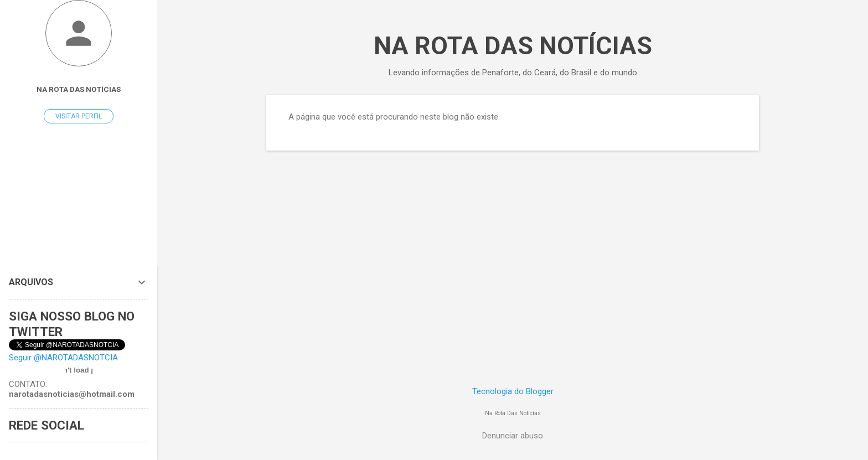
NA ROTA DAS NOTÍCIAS (513, 46)
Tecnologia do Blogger (513, 391)
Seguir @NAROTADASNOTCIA (63, 358)
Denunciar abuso (513, 436)
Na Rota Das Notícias (79, 89)
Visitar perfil (79, 116)
